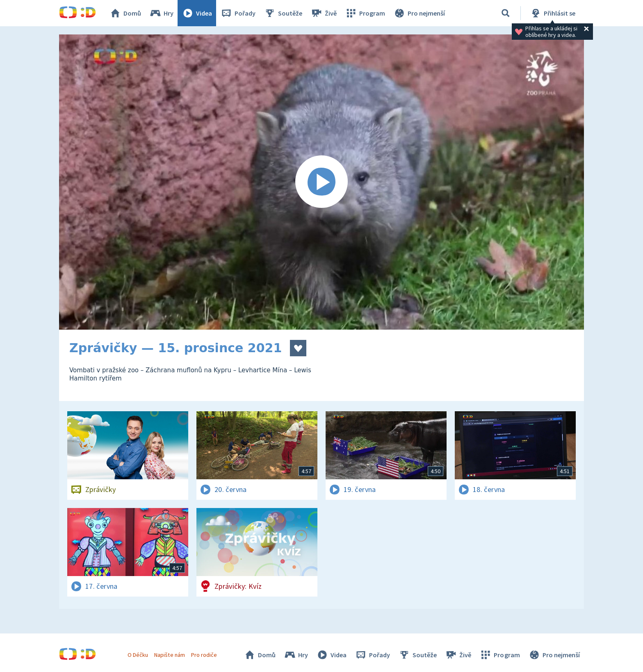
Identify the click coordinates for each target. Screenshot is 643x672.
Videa (197, 13)
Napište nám (169, 655)
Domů (125, 13)
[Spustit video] (321, 182)
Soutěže (283, 13)
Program (365, 13)
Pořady (238, 13)
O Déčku (138, 655)
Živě (324, 13)
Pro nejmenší (419, 13)
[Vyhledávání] (506, 13)
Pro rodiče (204, 655)
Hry (161, 13)
